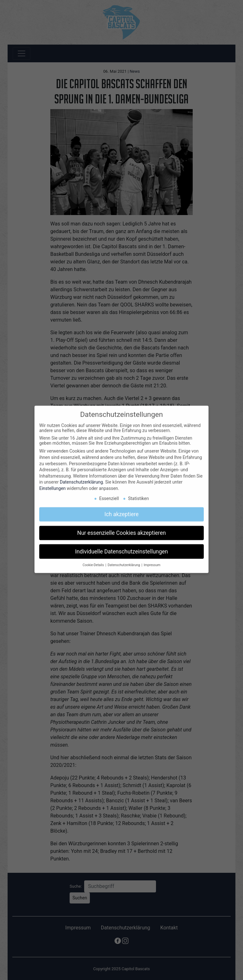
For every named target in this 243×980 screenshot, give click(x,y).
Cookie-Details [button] (94, 561)
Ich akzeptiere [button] (121, 510)
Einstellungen (53, 484)
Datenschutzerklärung (81, 478)
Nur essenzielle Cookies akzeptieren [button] (121, 528)
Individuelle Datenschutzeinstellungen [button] (121, 547)
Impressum (152, 561)
